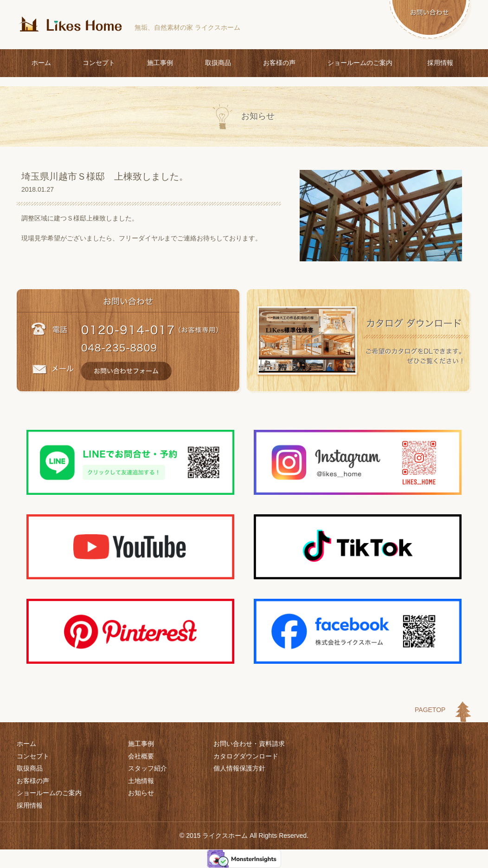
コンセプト (99, 63)
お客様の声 (279, 63)
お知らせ (141, 793)
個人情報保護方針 (239, 768)
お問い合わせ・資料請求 (249, 744)
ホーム (41, 63)
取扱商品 (218, 63)
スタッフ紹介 (148, 768)
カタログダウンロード (246, 756)
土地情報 (141, 781)
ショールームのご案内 (360, 63)
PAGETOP (430, 710)
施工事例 (160, 63)
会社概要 (141, 756)
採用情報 (440, 63)
